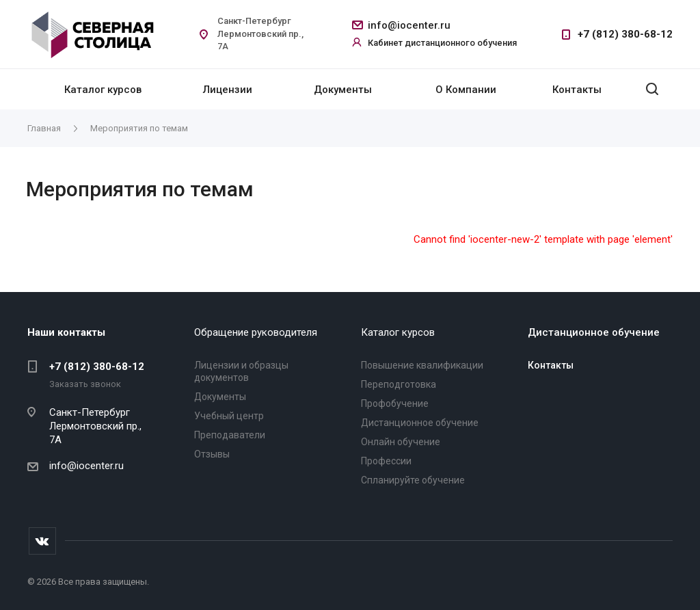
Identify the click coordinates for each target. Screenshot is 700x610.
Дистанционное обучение (420, 423)
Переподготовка (399, 384)
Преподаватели (230, 435)
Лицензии (228, 90)
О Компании (466, 90)
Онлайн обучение (401, 442)
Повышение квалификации (422, 365)
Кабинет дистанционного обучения (442, 43)
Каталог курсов (103, 90)
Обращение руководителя (256, 332)
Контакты (577, 90)
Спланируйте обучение (413, 480)
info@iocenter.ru (409, 25)
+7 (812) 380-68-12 (625, 34)
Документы (343, 90)
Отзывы (212, 454)
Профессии (386, 461)
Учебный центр (229, 416)
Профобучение (395, 403)
